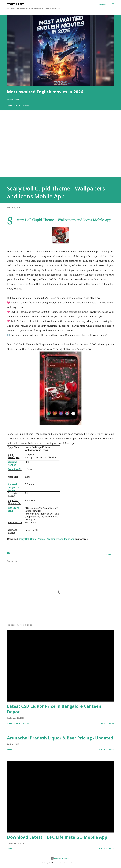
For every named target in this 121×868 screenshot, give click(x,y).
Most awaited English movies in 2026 (45, 92)
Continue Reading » (105, 723)
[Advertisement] (60, 147)
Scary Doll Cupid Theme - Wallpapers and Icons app (46, 539)
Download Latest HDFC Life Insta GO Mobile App (57, 837)
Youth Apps (16, 4)
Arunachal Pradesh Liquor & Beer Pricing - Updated (60, 738)
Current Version (12, 463)
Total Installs (15, 469)
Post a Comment (22, 106)
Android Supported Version (14, 487)
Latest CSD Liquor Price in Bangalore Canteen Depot (54, 709)
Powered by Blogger (61, 858)
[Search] (103, 4)
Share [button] (10, 106)
